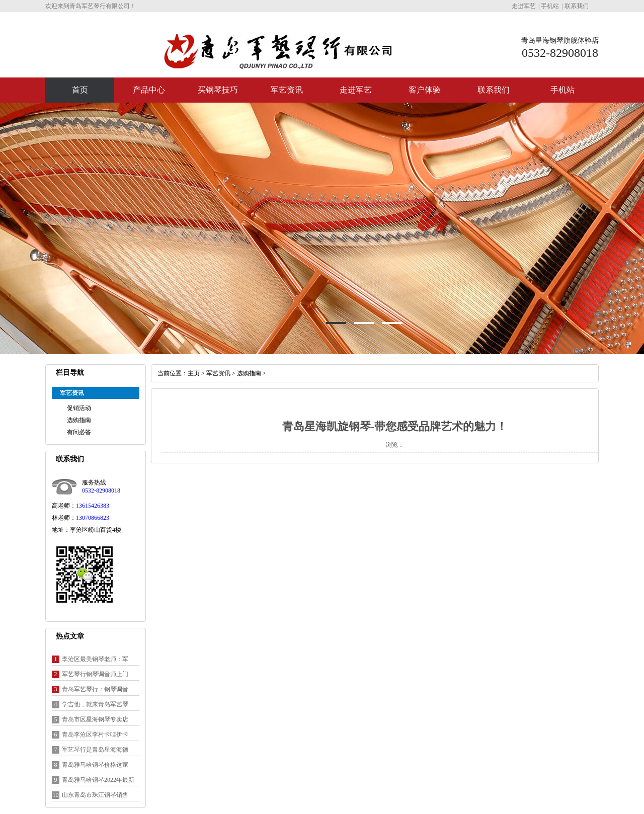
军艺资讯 (287, 90)
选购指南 (79, 420)
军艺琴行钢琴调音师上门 (95, 674)
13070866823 (93, 518)
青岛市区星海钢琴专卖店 (95, 719)
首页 (80, 90)
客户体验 (425, 90)
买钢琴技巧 (218, 90)
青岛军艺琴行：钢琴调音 (95, 689)
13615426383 (93, 506)
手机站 (550, 6)
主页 (194, 373)
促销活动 (79, 408)
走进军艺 (524, 6)
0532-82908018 (101, 491)
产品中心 (149, 90)
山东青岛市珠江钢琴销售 (95, 795)
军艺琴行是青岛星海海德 (95, 750)
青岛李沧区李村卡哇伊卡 (95, 735)
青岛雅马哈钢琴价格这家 (95, 765)
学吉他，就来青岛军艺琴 (95, 704)
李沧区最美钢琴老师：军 (95, 659)
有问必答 (79, 432)
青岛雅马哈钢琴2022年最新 (98, 780)
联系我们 (577, 6)
